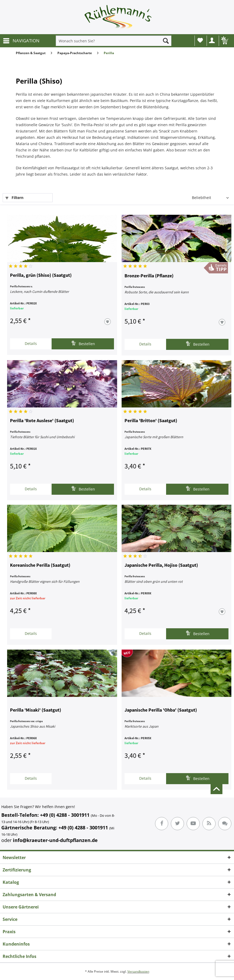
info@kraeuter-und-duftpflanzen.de (55, 840)
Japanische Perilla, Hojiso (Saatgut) (161, 565)
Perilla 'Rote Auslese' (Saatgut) (42, 421)
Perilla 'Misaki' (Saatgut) (36, 710)
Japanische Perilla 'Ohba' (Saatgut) (161, 710)
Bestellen (83, 343)
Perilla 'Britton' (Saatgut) (151, 421)
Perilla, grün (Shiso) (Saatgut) (41, 275)
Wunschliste (200, 40)
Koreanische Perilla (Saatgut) (40, 565)
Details (31, 343)
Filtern (14, 198)
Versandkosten (138, 971)
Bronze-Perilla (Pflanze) (149, 276)
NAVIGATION (21, 40)
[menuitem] (21, 41)
